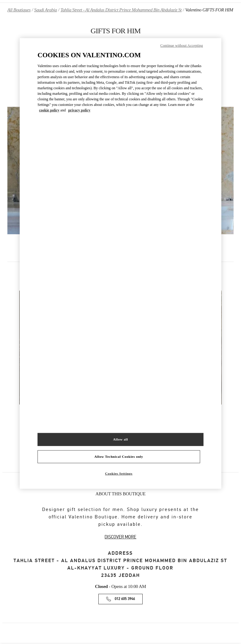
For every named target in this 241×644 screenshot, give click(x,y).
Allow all (120, 439)
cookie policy (49, 110)
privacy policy (79, 110)
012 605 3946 (125, 599)
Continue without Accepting (182, 45)
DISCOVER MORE (120, 537)
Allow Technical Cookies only (119, 457)
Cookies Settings (119, 473)
